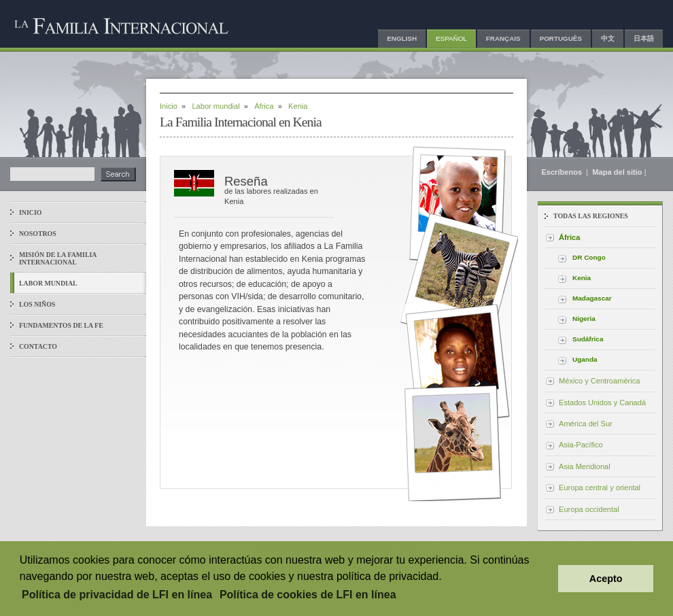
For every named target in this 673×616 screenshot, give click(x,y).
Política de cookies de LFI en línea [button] (308, 595)
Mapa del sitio (617, 172)
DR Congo (589, 257)
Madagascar (592, 298)
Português (561, 38)
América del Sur (586, 424)
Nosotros (38, 234)
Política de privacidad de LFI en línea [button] (117, 595)
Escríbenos (563, 172)
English (402, 38)
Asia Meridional (585, 466)
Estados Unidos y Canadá (602, 403)
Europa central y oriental (600, 487)
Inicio (30, 212)
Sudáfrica (588, 339)
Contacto (38, 346)
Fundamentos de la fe (61, 325)
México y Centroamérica (599, 381)
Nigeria (584, 319)
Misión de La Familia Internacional (58, 258)
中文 (608, 38)
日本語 (644, 38)
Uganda (585, 359)
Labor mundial (48, 283)
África (264, 106)
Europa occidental (589, 509)
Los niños (37, 304)
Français (503, 38)
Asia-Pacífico (581, 445)
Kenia (582, 278)
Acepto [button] (606, 579)
